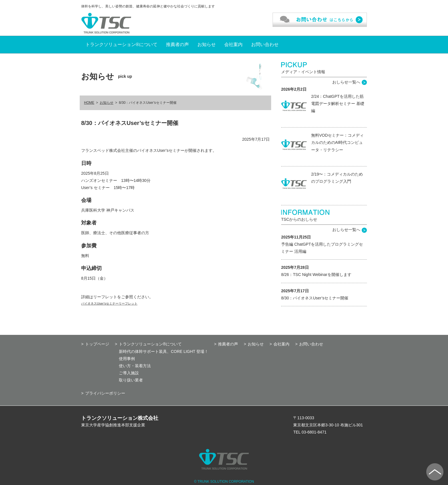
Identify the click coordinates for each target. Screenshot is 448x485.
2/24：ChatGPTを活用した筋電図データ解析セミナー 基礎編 (338, 104)
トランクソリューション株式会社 (120, 418)
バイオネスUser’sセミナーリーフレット (109, 303)
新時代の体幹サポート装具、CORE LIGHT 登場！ (164, 351)
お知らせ (207, 44)
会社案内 (233, 44)
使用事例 (127, 359)
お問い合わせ (265, 44)
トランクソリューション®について (121, 44)
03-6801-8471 (314, 432)
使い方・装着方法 (135, 366)
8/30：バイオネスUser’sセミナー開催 (315, 298)
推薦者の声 (177, 44)
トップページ (97, 344)
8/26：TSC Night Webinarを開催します (316, 275)
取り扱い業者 (131, 380)
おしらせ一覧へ (346, 82)
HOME (89, 103)
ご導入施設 (129, 373)
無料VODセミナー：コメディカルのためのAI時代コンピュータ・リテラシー (337, 142)
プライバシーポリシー (105, 393)
